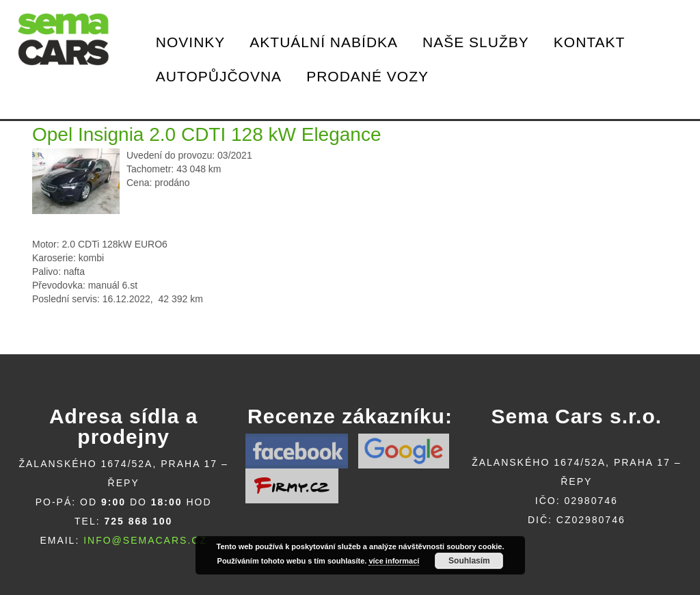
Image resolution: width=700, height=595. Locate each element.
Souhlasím (469, 561)
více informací (394, 561)
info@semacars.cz (145, 540)
